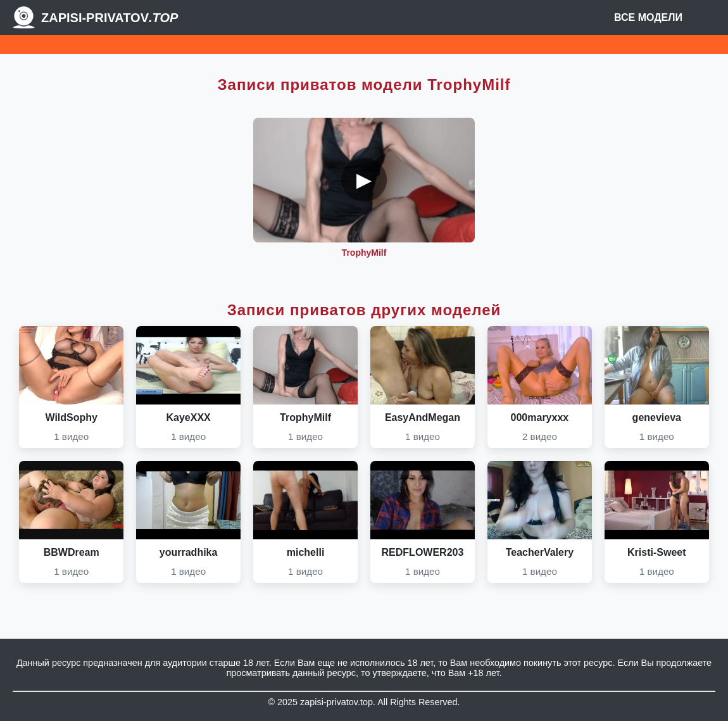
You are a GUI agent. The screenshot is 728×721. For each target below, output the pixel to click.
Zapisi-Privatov (110, 18)
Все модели (648, 17)
